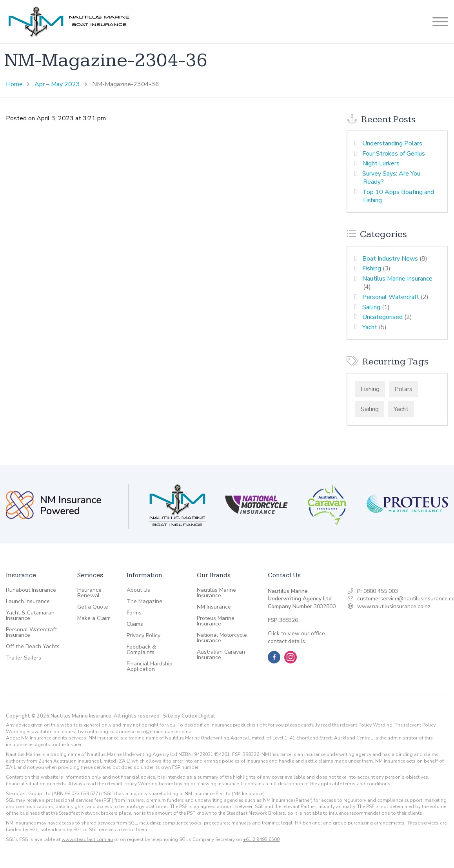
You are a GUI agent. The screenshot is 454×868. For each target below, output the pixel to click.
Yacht (370, 327)
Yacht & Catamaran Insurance (30, 616)
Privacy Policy (143, 636)
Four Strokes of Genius (394, 154)
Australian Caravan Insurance (221, 655)
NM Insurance (214, 607)
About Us (138, 590)
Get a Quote (93, 607)
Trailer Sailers (24, 658)
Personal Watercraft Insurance (31, 632)
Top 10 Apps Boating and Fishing (398, 196)
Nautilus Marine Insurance (397, 279)
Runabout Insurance (31, 590)
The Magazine (144, 602)
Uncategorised (382, 317)
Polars (403, 389)
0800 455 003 (381, 591)
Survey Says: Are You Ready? (391, 178)
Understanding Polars (392, 143)
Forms (134, 613)
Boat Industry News (390, 259)
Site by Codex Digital (189, 716)
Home (14, 84)
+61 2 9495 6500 (261, 839)
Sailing (371, 307)
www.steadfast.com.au (87, 839)
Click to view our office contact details (296, 637)
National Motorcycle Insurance (222, 638)
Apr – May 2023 (57, 84)
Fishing (372, 268)
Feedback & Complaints (141, 650)
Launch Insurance (28, 602)
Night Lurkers (381, 163)
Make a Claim (94, 618)
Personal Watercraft (391, 297)
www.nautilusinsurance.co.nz (394, 606)
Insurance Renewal (89, 593)
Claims (135, 624)
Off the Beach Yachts (33, 647)
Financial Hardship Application (150, 667)
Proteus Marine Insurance (216, 621)
